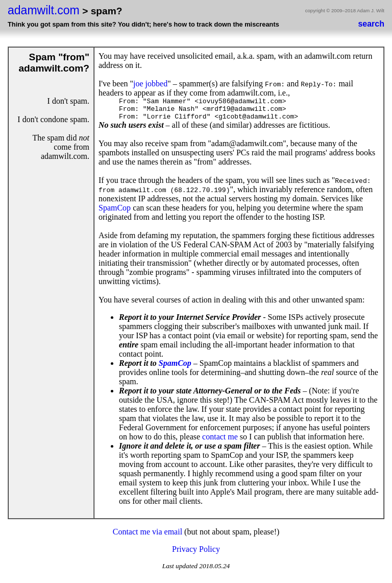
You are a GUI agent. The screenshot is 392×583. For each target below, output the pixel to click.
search (371, 24)
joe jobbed (150, 84)
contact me (220, 441)
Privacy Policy (196, 554)
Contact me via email (148, 536)
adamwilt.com (44, 10)
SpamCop (115, 212)
